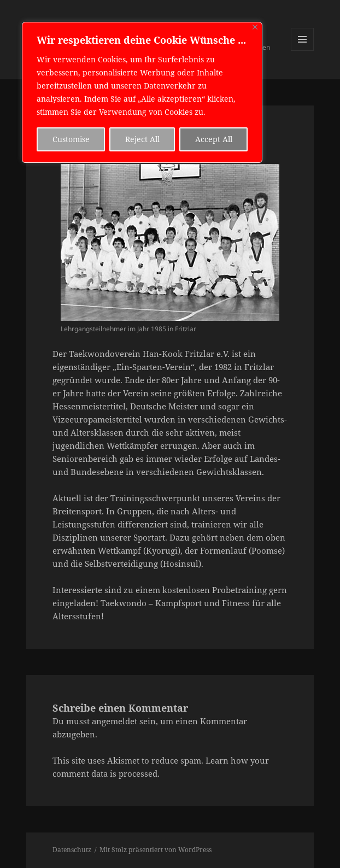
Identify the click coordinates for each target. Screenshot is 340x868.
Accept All (214, 139)
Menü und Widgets (303, 51)
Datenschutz (72, 850)
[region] (142, 92)
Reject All (142, 139)
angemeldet (115, 721)
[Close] (255, 27)
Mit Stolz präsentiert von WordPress (156, 850)
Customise (71, 139)
